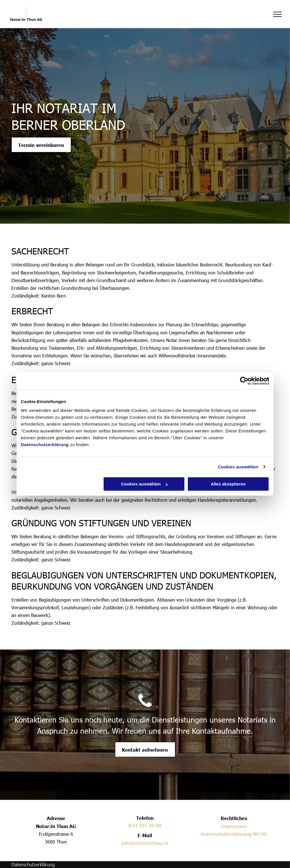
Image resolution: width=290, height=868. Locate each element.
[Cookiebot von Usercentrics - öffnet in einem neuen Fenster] (244, 381)
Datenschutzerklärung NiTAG (234, 834)
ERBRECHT (32, 311)
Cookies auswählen (238, 467)
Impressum (234, 826)
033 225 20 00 (145, 825)
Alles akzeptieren (228, 484)
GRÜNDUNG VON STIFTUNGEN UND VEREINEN (101, 523)
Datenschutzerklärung (45, 445)
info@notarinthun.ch (145, 843)
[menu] (277, 14)
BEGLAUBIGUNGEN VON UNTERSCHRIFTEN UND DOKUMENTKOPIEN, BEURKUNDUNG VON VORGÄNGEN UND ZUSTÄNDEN (144, 580)
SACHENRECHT (40, 251)
